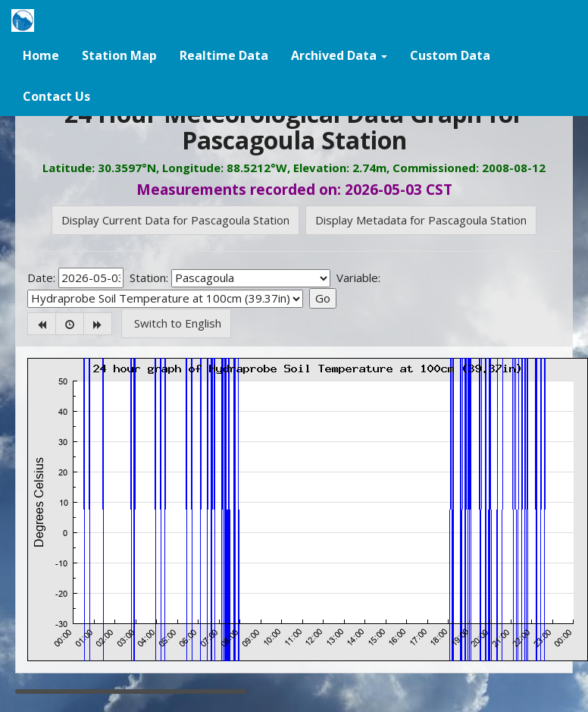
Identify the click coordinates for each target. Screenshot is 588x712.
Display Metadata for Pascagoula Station (421, 220)
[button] (339, 55)
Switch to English (176, 323)
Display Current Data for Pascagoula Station (175, 220)
